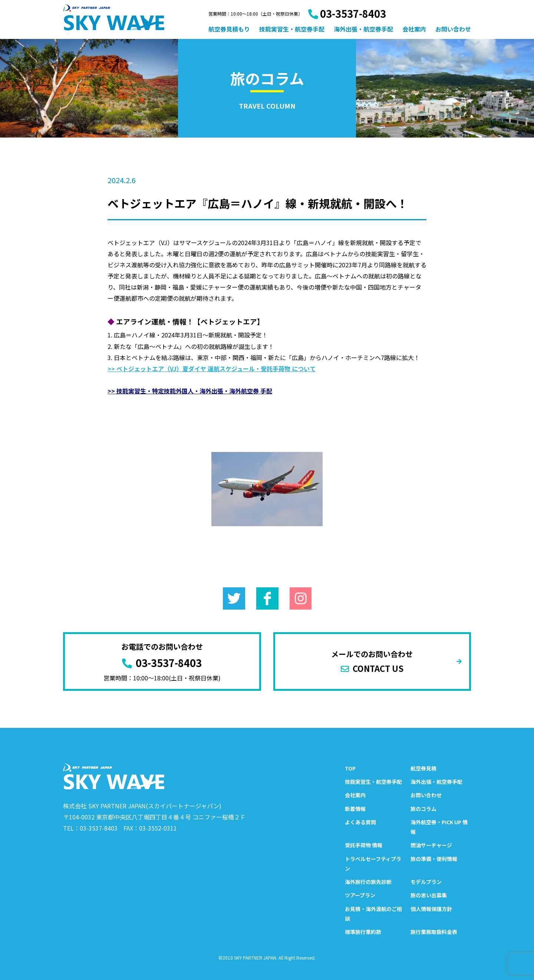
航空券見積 (423, 768)
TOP (350, 768)
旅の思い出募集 (429, 895)
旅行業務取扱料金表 (434, 932)
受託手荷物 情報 (364, 845)
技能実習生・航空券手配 (292, 29)
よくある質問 (360, 822)
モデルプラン (426, 882)
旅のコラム (423, 809)
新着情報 (355, 809)
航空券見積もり (229, 29)
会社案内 (414, 29)
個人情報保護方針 (431, 909)
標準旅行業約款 (363, 932)
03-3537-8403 (347, 14)
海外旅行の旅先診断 (368, 882)
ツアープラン (360, 895)
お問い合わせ (453, 29)
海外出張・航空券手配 (363, 29)
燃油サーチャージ (431, 845)
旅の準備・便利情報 (434, 859)
